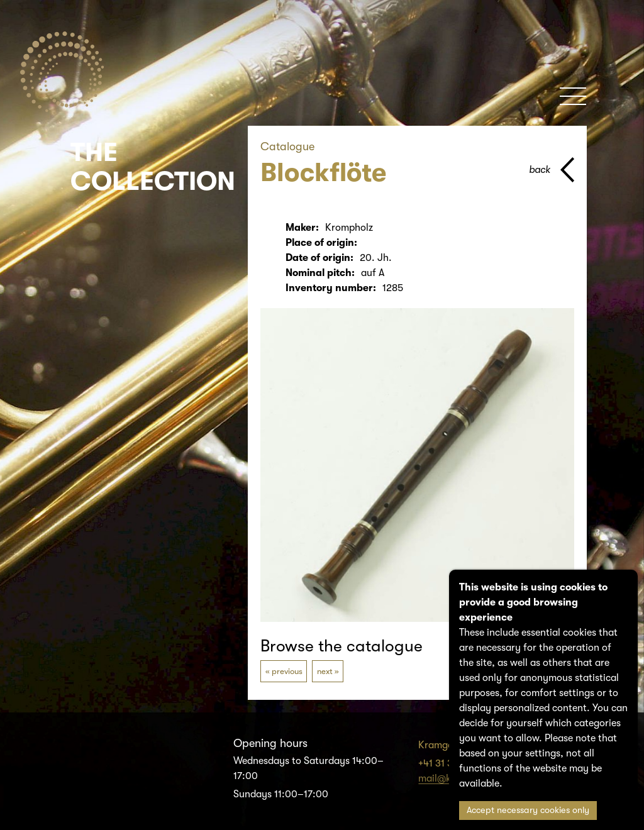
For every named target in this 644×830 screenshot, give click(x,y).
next (325, 671)
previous (287, 671)
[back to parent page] (552, 170)
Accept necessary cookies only (528, 810)
